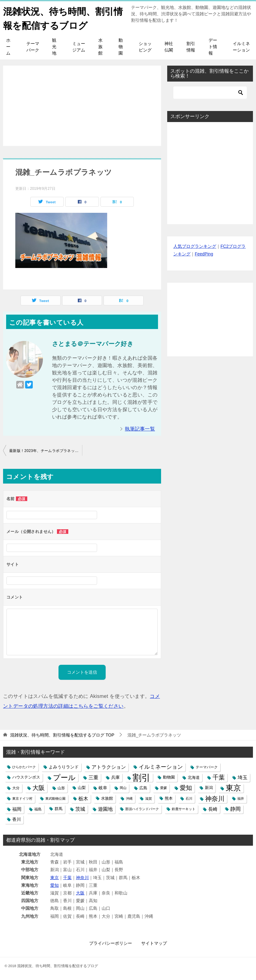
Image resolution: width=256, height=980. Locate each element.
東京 (55, 877)
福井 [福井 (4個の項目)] (241, 798)
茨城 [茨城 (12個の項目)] (80, 808)
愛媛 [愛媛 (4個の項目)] (164, 787)
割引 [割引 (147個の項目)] (141, 777)
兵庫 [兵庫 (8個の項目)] (115, 777)
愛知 (55, 885)
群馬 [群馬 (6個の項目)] (58, 808)
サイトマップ (154, 943)
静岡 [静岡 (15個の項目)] (235, 808)
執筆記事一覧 (140, 428)
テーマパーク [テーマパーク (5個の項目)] (207, 767)
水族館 (100, 46)
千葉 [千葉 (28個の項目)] (219, 777)
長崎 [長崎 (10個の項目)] (213, 808)
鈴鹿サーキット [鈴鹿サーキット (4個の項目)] (184, 808)
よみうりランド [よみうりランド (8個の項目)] (64, 767)
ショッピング (145, 46)
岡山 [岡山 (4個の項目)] (123, 787)
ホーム (8, 46)
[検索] (210, 92)
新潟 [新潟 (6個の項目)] (209, 787)
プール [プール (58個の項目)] (64, 777)
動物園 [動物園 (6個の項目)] (169, 777)
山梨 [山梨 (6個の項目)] (82, 787)
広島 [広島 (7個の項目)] (143, 788)
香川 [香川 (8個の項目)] (17, 819)
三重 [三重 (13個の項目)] (93, 777)
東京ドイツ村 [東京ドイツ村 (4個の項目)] (22, 798)
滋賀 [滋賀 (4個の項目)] (149, 798)
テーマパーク (33, 46)
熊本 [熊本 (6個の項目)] (169, 798)
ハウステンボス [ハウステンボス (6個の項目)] (26, 777)
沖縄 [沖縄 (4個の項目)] (129, 798)
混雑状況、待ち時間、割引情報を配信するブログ (63, 17)
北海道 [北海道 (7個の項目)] (194, 777)
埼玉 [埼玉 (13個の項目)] (243, 777)
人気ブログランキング (195, 246)
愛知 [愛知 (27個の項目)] (186, 787)
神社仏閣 (169, 46)
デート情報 (213, 46)
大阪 (80, 893)
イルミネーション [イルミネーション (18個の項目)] (161, 767)
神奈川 (82, 877)
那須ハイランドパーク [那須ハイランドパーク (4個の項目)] (142, 808)
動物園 (121, 46)
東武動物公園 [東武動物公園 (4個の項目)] (55, 798)
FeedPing (204, 254)
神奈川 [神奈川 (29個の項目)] (215, 798)
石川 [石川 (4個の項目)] (189, 798)
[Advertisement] (82, 102)
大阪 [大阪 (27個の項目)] (39, 787)
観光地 (54, 46)
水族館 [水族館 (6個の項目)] (107, 798)
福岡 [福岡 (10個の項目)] (17, 808)
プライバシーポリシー (111, 943)
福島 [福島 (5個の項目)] (38, 808)
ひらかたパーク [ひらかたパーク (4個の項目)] (24, 767)
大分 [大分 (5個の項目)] (16, 788)
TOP (62, 735)
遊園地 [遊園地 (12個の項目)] (105, 808)
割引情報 (191, 46)
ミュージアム (79, 46)
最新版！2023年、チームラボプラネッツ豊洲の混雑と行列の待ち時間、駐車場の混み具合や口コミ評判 (46, 450)
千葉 (67, 877)
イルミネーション (241, 46)
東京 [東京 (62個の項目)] (233, 788)
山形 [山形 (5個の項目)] (61, 788)
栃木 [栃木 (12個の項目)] (83, 798)
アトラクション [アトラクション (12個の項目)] (109, 767)
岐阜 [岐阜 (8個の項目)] (103, 787)
